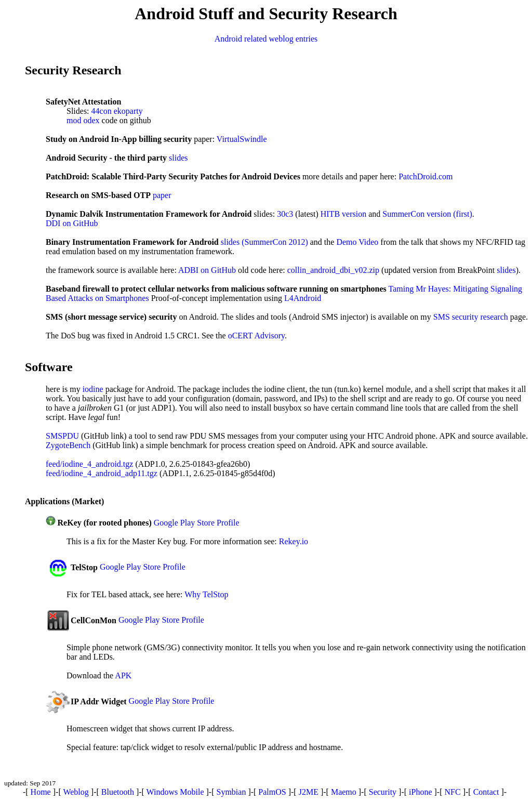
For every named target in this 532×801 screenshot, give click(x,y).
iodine (93, 389)
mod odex (83, 120)
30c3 (285, 214)
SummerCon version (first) (427, 214)
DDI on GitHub (72, 223)
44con (102, 111)
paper (162, 195)
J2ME (309, 792)
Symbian (231, 792)
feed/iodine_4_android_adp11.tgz (102, 473)
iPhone (420, 792)
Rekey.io (294, 541)
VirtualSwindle (242, 139)
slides (178, 158)
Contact (486, 792)
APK (123, 675)
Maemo (344, 792)
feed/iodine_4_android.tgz (89, 464)
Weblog (76, 792)
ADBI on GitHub (207, 270)
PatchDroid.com (425, 176)
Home (41, 792)
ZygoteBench (68, 445)
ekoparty (128, 111)
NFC (453, 792)
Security (383, 792)
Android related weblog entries (266, 39)
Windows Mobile (175, 792)
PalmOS (272, 792)
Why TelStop (206, 594)
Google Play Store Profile (197, 523)
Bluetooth (118, 792)
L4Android (303, 298)
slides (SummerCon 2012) (264, 242)
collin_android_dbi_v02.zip (333, 270)
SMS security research (471, 317)
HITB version (343, 214)
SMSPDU (62, 436)
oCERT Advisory (256, 336)
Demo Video (357, 242)
